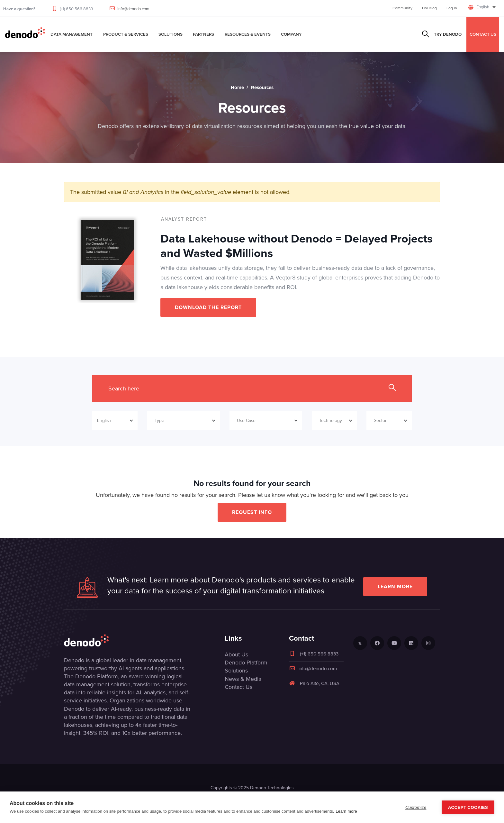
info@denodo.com (133, 9)
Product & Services (126, 34)
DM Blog (429, 8)
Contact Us (239, 687)
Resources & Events (248, 34)
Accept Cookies (468, 807)
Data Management (72, 34)
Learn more (395, 586)
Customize (416, 807)
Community (402, 8)
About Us (236, 654)
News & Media (243, 679)
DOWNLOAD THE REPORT (208, 307)
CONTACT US (483, 34)
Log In (452, 8)
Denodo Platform (246, 663)
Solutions (171, 34)
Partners (203, 34)
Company (291, 34)
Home (237, 87)
